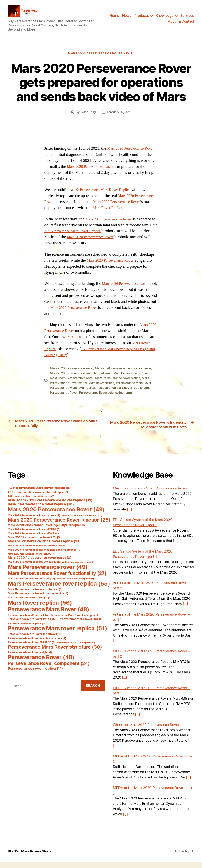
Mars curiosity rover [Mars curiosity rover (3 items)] (82, 568)
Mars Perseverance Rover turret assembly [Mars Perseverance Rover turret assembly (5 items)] (38, 599)
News (127, 18)
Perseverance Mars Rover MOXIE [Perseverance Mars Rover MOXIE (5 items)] (32, 625)
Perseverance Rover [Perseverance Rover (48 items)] (41, 663)
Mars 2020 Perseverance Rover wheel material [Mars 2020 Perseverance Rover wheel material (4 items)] (38, 568)
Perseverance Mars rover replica (73, 393)
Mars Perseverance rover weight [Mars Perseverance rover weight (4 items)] (30, 603)
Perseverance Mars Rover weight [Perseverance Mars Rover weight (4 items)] (30, 658)
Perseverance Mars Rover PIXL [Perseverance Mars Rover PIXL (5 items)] (80, 625)
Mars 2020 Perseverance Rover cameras (126, 375)
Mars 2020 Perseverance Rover (107, 173)
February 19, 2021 (119, 119)
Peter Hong (87, 119)
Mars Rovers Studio (38, 857)
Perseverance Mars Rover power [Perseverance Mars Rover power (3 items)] (26, 629)
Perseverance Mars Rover (137, 389)
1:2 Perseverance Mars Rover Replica (105, 196)
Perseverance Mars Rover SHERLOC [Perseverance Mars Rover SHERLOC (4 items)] (32, 648)
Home (114, 18)
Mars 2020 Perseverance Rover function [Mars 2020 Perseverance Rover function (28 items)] (59, 526)
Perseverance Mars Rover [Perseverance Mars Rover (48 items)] (48, 615)
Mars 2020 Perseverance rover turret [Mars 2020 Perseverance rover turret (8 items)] (40, 563)
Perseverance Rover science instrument (109, 398)
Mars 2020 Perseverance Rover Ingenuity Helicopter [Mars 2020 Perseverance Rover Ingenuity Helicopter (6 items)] (47, 531)
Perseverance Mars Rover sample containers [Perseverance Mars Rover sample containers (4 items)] (37, 644)
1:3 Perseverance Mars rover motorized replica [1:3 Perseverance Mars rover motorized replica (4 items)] (39, 498)
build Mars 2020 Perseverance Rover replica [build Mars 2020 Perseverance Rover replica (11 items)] (50, 506)
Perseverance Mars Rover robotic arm (126, 393)
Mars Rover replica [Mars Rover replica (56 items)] (40, 608)
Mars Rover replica (104, 389)
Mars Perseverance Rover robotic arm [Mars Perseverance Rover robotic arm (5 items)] (35, 595)
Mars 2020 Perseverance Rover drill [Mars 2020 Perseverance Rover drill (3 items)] (82, 521)
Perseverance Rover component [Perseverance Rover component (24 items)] (49, 669)
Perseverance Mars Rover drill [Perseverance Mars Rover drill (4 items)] (28, 621)
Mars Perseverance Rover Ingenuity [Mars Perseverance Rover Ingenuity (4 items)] (31, 584)
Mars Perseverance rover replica (120, 384)
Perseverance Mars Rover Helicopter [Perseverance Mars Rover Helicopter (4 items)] (75, 621)
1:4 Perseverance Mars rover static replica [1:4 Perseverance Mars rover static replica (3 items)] (31, 502)
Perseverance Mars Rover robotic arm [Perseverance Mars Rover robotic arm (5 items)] (35, 640)
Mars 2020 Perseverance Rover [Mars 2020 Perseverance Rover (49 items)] (56, 515)
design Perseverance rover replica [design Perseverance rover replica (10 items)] (41, 510)
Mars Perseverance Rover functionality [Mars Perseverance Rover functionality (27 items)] (57, 579)
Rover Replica (85, 343)
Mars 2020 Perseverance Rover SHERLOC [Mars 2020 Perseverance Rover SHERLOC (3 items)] (31, 560)
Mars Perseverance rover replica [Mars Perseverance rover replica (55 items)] (59, 589)
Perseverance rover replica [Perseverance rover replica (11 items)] (35, 674)
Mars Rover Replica (132, 214)
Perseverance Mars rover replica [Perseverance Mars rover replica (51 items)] (57, 634)
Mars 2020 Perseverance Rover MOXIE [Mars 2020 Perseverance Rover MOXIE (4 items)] (33, 539)
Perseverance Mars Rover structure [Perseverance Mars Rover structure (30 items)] (55, 653)
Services (187, 18)
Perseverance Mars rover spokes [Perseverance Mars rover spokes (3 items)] (76, 648)
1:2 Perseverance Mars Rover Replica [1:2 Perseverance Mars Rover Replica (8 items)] (39, 494)
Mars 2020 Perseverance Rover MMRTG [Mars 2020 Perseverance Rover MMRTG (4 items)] (34, 535)
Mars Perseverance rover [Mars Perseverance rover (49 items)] (48, 573)
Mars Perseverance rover (77, 384)
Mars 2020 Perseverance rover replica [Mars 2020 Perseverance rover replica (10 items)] (44, 547)
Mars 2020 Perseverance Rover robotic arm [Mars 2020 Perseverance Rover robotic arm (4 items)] (36, 551)
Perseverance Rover (65, 398)
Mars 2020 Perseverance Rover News (101, 60)
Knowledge (165, 18)
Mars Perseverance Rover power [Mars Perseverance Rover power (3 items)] (76, 585)
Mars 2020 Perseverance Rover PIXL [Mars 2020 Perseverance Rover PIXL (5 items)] (34, 543)
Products (142, 18)
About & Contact (181, 24)
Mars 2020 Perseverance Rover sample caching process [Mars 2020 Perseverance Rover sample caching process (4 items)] (44, 556)
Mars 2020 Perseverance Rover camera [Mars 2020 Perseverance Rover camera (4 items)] (34, 521)
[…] (130, 515)
